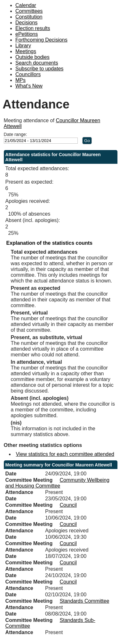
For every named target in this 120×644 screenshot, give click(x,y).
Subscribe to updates (39, 69)
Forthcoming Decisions (41, 40)
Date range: (16, 134)
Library (23, 46)
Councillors (28, 74)
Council (68, 505)
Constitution (29, 17)
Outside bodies (32, 57)
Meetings (26, 51)
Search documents (37, 63)
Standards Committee (85, 601)
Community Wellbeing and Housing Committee (57, 483)
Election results (33, 28)
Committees (29, 11)
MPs (20, 80)
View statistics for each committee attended (65, 454)
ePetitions (27, 34)
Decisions (26, 23)
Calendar (26, 5)
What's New (29, 86)
